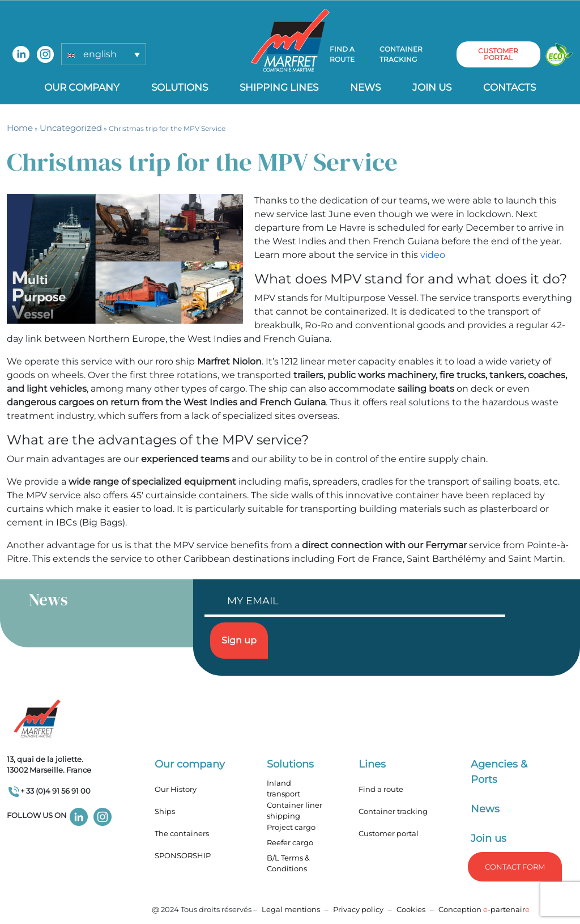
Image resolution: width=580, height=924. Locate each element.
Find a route (342, 54)
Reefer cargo (290, 842)
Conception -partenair (484, 909)
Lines (372, 764)
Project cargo (291, 827)
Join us (432, 87)
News (365, 87)
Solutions (180, 87)
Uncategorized (71, 128)
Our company (82, 87)
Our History (176, 789)
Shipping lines (279, 87)
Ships (165, 811)
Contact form (515, 867)
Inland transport (283, 789)
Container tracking (401, 54)
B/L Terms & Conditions (288, 863)
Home (20, 128)
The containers (182, 833)
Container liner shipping (295, 811)
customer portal (498, 54)
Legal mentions (291, 909)
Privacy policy (359, 909)
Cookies (411, 909)
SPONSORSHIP (183, 855)
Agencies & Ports (499, 772)
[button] (104, 54)
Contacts (509, 87)
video (433, 255)
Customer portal (389, 833)
